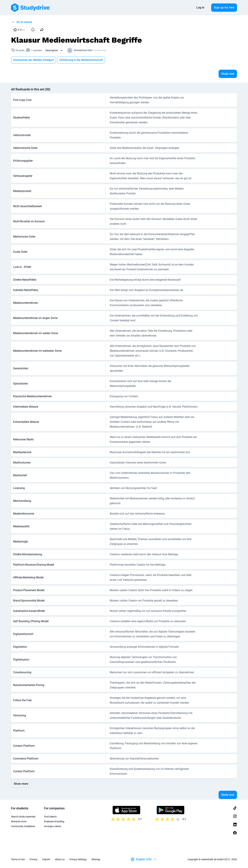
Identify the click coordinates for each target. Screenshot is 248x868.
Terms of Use (18, 859)
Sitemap (96, 859)
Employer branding (54, 821)
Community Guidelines (23, 826)
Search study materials (23, 817)
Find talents (50, 817)
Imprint (46, 859)
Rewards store (19, 821)
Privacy (34, 859)
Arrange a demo (53, 826)
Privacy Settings (78, 859)
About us (60, 859)
